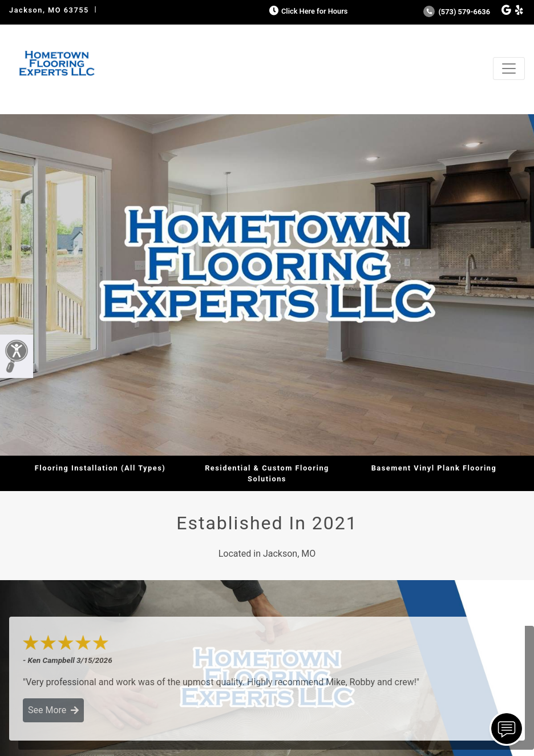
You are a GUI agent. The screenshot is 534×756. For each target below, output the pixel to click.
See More (53, 710)
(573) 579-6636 (457, 12)
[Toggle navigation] (509, 69)
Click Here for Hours (307, 11)
